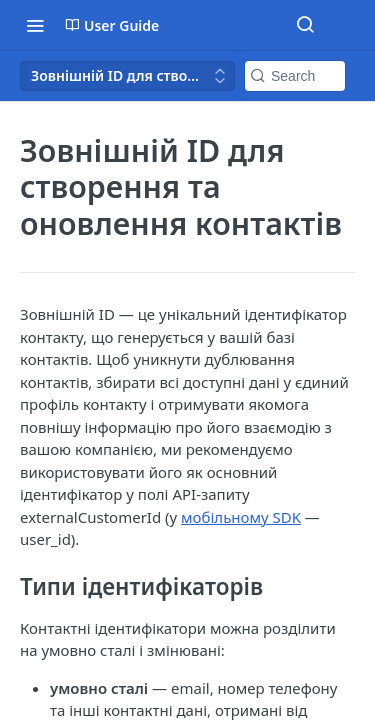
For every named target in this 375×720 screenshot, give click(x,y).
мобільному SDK (241, 517)
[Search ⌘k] (305, 25)
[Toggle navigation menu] (35, 25)
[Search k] (295, 76)
